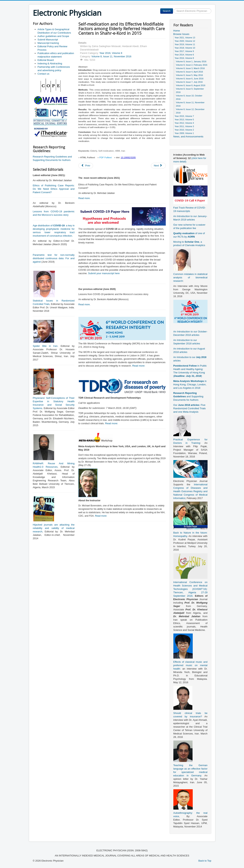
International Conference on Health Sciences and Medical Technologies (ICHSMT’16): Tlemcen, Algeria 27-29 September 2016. (190, 589)
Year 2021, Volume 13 (185, 38)
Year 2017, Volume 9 (184, 51)
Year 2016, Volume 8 (111, 53)
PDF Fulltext (105, 157)
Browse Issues (181, 34)
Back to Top (205, 861)
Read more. (84, 198)
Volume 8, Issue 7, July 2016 (189, 82)
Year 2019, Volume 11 (185, 44)
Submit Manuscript (48, 40)
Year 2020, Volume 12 (185, 41)
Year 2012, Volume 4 (184, 123)
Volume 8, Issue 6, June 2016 (190, 79)
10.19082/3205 (128, 157)
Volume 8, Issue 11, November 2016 (111, 56)
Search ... (173, 8)
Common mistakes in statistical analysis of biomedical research (190, 277)
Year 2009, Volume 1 (184, 133)
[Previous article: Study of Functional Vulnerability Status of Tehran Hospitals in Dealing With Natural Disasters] (86, 166)
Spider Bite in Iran (45, 346)
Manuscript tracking (48, 43)
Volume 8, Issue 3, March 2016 (190, 68)
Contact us (43, 74)
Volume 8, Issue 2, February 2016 (192, 65)
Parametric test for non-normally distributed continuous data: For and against (54, 258)
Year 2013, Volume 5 (184, 120)
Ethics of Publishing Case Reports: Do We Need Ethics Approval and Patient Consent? (54, 189)
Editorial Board (46, 60)
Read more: (139, 366)
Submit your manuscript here (104, 273)
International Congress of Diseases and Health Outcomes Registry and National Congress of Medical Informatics (190, 491)
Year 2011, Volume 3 (184, 126)
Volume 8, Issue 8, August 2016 (191, 85)
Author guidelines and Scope (53, 36)
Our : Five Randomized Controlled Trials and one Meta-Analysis (190, 408)
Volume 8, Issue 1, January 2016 (191, 61)
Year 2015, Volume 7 (184, 116)
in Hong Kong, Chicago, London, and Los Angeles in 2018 (190, 384)
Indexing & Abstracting (50, 63)
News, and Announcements (188, 137)
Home (177, 31)
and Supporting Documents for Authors (188, 396)
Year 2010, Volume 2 (184, 130)
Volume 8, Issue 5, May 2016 (190, 75)
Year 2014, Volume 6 (184, 55)
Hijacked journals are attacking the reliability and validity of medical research (54, 528)
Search (167, 11)
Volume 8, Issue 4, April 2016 (190, 72)
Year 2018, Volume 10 (185, 48)
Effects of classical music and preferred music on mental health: (190, 665)
